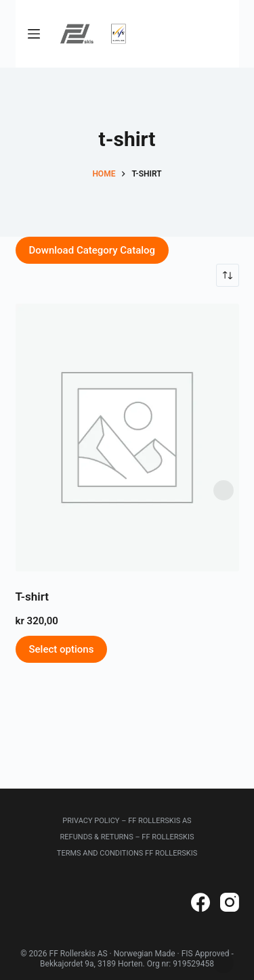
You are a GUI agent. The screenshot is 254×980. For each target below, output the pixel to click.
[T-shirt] (127, 438)
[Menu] (34, 34)
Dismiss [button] (224, 963)
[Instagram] (230, 902)
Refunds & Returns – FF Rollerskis (127, 837)
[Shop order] (228, 275)
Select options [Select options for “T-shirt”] (62, 649)
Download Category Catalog (92, 250)
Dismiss (224, 490)
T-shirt (32, 597)
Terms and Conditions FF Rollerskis (127, 853)
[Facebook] (200, 902)
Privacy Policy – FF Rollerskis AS (127, 821)
